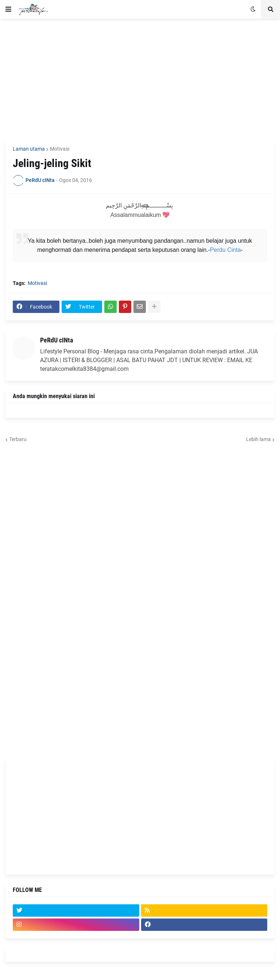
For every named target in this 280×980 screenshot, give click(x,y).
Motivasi (60, 149)
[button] (8, 9)
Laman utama (29, 149)
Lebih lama (258, 439)
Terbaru (18, 439)
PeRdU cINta (57, 340)
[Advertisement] (140, 79)
